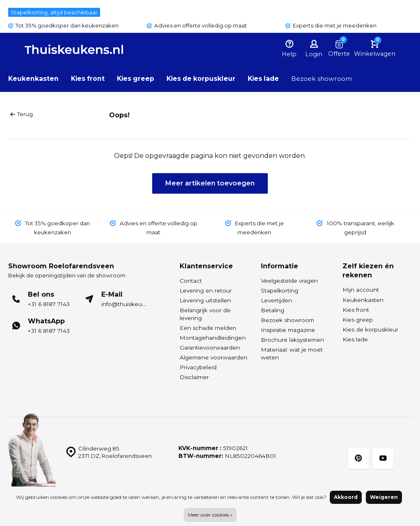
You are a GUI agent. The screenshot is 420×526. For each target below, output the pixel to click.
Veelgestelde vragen (289, 281)
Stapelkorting (280, 290)
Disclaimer (194, 377)
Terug (22, 114)
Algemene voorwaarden (213, 357)
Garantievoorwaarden (210, 348)
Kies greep (138, 79)
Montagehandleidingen (213, 338)
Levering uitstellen (205, 300)
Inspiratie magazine (288, 330)
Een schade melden (208, 328)
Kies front (89, 79)
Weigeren (384, 497)
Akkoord (346, 497)
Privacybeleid (198, 367)
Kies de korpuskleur (205, 79)
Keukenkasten (34, 79)
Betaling (273, 310)
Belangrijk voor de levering (205, 314)
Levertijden (276, 300)
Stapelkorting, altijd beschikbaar (55, 12)
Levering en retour (206, 290)
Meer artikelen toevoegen (210, 183)
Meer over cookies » (210, 515)
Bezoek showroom (329, 79)
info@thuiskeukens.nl (131, 304)
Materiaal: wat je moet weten (292, 353)
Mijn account (361, 290)
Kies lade (269, 79)
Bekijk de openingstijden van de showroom (69, 275)
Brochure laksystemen (292, 340)
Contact (191, 281)
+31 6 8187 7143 (49, 304)
